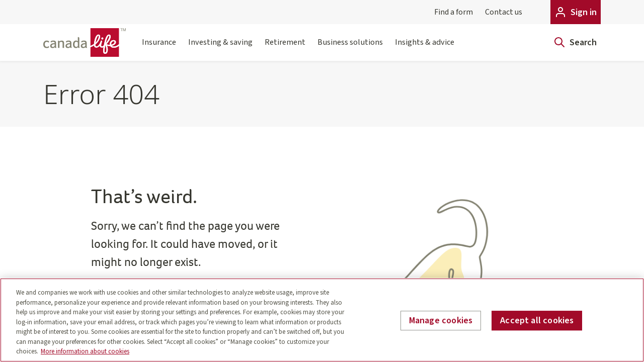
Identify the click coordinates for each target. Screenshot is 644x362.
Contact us (504, 12)
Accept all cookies (537, 321)
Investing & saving (220, 48)
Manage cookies (441, 321)
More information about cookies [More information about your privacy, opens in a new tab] (85, 351)
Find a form (454, 12)
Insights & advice (425, 48)
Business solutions (350, 48)
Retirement (285, 48)
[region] (322, 320)
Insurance (159, 48)
